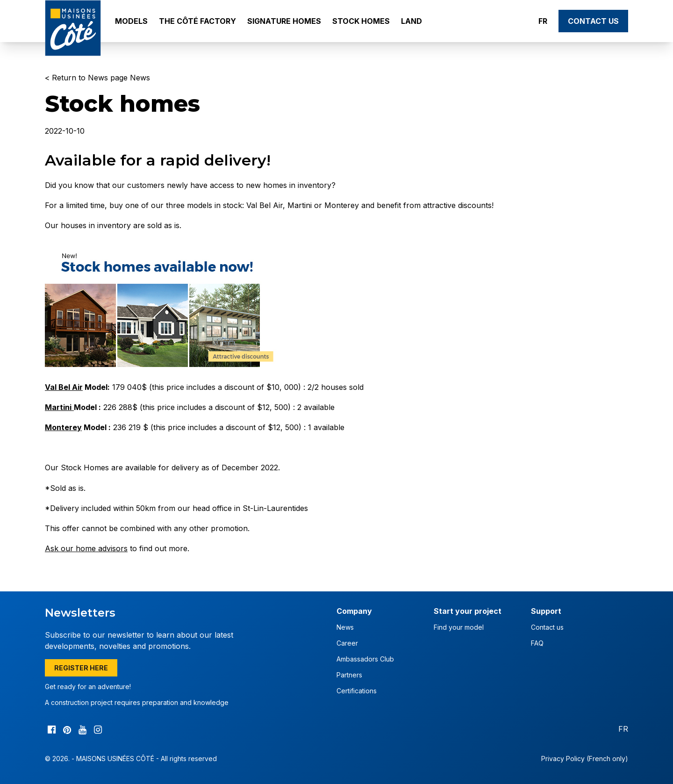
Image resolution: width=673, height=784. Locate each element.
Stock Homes (361, 21)
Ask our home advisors (86, 548)
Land (412, 21)
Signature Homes (284, 21)
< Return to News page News (97, 78)
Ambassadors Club (365, 659)
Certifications (357, 691)
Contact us (593, 21)
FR (543, 21)
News (345, 627)
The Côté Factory (197, 21)
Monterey (63, 427)
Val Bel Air (64, 387)
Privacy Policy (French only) (585, 759)
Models (131, 21)
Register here (81, 668)
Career (347, 643)
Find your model (459, 627)
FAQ (537, 643)
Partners (349, 675)
